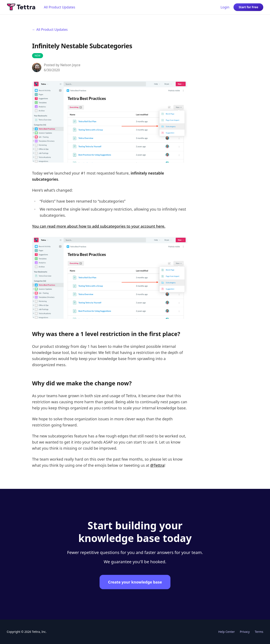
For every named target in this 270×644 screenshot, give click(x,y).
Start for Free (248, 7)
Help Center (227, 632)
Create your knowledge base (135, 582)
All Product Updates (59, 7)
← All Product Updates (50, 30)
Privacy (245, 632)
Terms (259, 632)
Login (225, 7)
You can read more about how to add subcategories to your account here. (99, 226)
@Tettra (157, 465)
